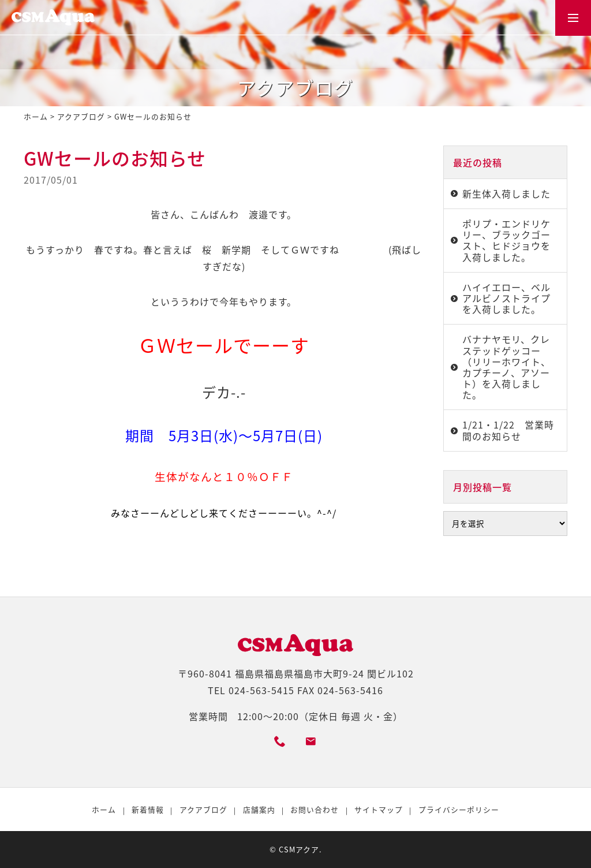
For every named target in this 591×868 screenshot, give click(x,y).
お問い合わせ (315, 809)
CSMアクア (299, 849)
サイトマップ (379, 809)
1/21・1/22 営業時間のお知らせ (508, 430)
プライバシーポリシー (459, 809)
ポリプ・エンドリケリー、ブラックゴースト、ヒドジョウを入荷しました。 (506, 240)
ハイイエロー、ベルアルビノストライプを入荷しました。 (506, 298)
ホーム (36, 116)
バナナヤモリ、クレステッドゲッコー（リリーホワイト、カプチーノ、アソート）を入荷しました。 (506, 367)
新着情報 (148, 809)
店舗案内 (259, 809)
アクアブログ (81, 116)
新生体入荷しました (506, 193)
